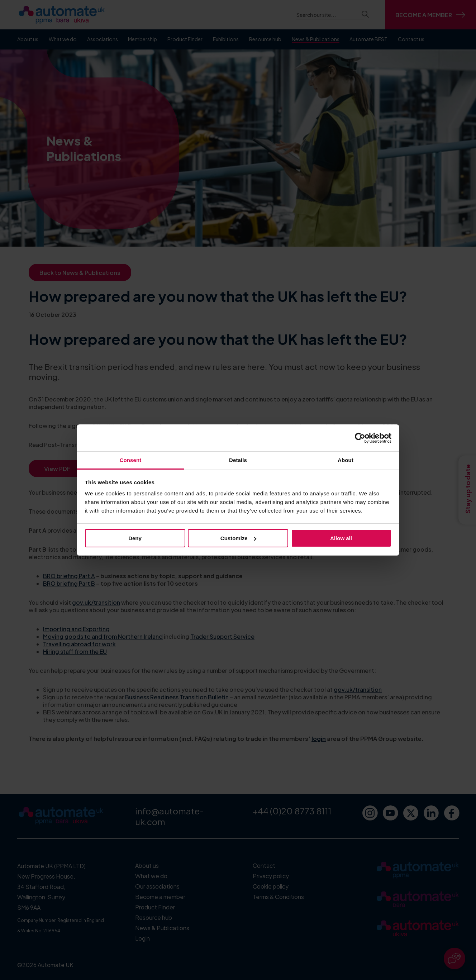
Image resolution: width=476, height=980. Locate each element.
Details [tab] (238, 460)
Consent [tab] (131, 460)
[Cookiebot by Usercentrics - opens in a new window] (360, 438)
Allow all (341, 538)
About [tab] (346, 460)
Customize (238, 538)
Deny (135, 538)
